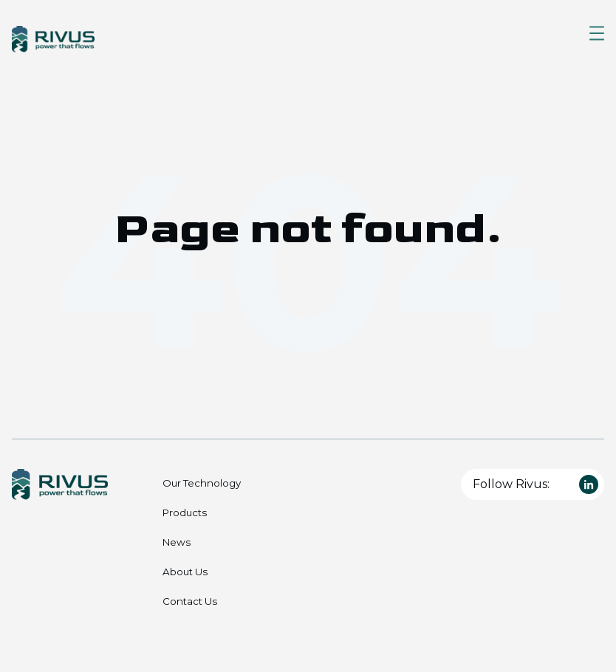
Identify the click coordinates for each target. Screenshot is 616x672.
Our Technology (202, 483)
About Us (185, 572)
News (177, 542)
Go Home (308, 296)
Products (185, 512)
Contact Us (190, 601)
